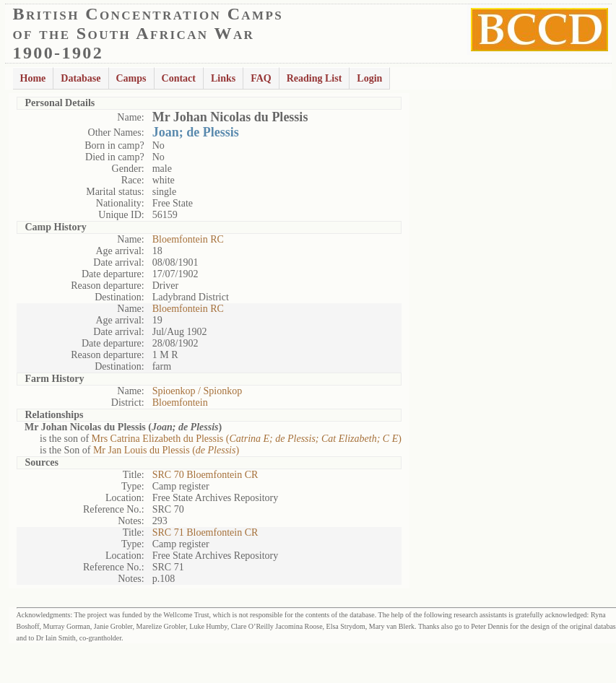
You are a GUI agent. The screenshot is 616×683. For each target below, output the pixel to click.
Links (223, 78)
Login (369, 78)
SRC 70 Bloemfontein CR (205, 475)
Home (33, 78)
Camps (131, 78)
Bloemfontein (180, 403)
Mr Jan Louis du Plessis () (166, 450)
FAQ (261, 78)
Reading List (314, 78)
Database (81, 78)
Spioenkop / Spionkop (197, 391)
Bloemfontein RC (188, 239)
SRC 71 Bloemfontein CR (205, 532)
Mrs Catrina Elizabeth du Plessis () (247, 439)
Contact (179, 78)
